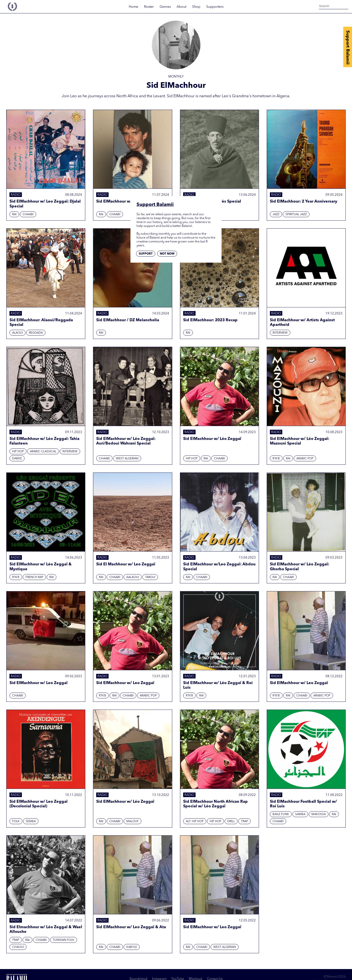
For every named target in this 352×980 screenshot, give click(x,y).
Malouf (133, 821)
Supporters (215, 7)
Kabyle (132, 947)
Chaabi (28, 214)
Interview (280, 333)
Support (146, 254)
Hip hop (18, 452)
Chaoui (18, 947)
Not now (167, 254)
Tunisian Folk (64, 940)
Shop (196, 7)
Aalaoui (133, 577)
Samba (300, 814)
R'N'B (276, 459)
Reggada (36, 333)
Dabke (17, 459)
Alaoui (17, 333)
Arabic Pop (305, 459)
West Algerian (127, 459)
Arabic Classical (43, 452)
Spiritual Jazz (296, 214)
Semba (31, 821)
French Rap (34, 577)
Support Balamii (348, 47)
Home (133, 7)
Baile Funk (281, 814)
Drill (231, 821)
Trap (245, 821)
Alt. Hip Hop (195, 821)
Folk (16, 821)
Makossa (319, 814)
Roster (149, 7)
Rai (14, 214)
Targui (150, 577)
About (181, 7)
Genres (165, 7)
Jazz (276, 214)
